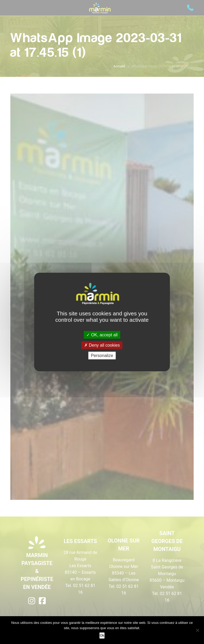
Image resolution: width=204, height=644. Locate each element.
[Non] (197, 630)
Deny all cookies (102, 345)
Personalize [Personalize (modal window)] (102, 356)
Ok (102, 635)
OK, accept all (102, 335)
